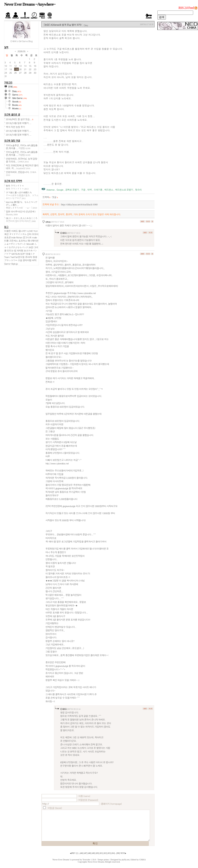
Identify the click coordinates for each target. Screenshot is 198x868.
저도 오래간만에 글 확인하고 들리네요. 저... (22, 167)
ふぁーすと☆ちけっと (15, 244)
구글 (83, 190)
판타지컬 (27, 260)
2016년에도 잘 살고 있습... (19, 119)
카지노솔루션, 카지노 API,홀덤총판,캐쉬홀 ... (22, 147)
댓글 (55, 197)
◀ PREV (73, 853)
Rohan (19, 237)
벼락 (34, 260)
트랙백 (46, 197)
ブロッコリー (11, 260)
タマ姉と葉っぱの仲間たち (22, 195)
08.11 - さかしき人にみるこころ (22, 220)
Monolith (30, 244)
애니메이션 (33, 241)
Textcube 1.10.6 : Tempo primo (96, 860)
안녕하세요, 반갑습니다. (21, 173)
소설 (20, 260)
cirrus (48, 222)
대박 (89, 190)
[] (77, 853)
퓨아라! (29, 257)
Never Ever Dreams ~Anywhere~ (30, 4)
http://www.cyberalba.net (57, 463)
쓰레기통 (98, 190)
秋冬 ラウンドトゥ (17, 187)
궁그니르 (27, 237)
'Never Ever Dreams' (61, 860)
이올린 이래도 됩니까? (15, 231)
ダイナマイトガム (18, 234)
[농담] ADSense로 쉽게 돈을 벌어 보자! (63, 25)
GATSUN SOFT (18, 254)
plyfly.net (126, 860)
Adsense (51, 190)
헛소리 (138, 190)
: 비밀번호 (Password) (88, 800)
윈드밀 (21, 257)
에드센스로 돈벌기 (124, 190)
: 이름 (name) (84, 796)
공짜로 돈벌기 (72, 190)
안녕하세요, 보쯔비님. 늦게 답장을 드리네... (21, 160)
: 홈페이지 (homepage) (111, 804)
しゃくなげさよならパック (21, 246)
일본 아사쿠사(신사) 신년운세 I (21, 213)
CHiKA (63, 233)
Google (60, 190)
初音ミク (30, 254)
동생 (35, 257)
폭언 (6, 234)
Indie (13, 237)
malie (34, 237)
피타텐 (20, 250)
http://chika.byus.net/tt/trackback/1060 (79, 205)
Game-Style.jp (11, 264)
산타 (29, 234)
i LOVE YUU (32, 231)
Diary (86, 25)
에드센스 (109, 190)
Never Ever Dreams (96, 862)
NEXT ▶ (123, 853)
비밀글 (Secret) (55, 808)
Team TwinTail (11, 257)
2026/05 (22, 51)
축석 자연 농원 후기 (15, 127)
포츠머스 (23, 241)
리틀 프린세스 (11, 241)
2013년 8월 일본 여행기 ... (19, 123)
